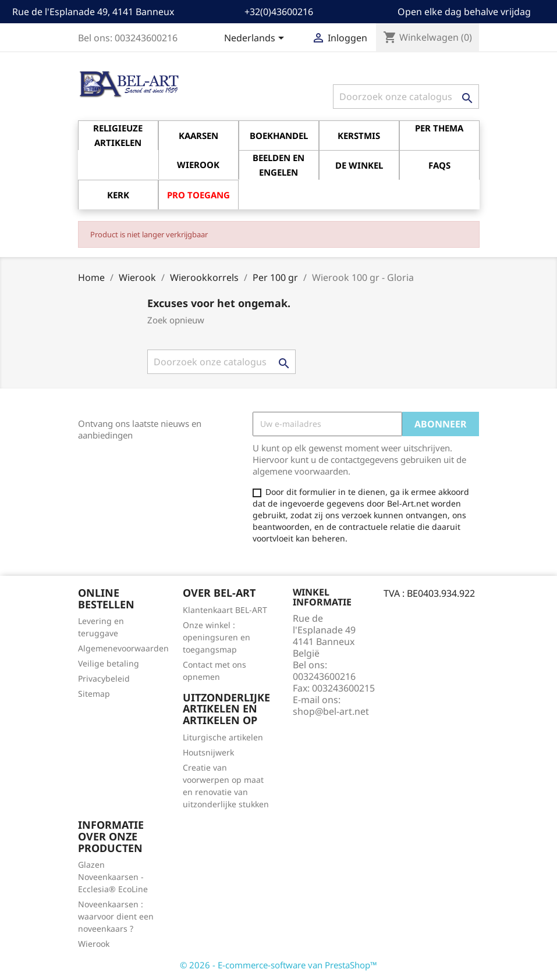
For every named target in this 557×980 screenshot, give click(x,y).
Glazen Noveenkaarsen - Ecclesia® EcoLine (113, 877)
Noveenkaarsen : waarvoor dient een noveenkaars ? (116, 916)
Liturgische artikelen (223, 737)
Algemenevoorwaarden (123, 648)
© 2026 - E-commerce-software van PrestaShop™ (278, 965)
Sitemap (94, 694)
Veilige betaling (109, 663)
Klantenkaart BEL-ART (225, 610)
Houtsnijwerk (208, 752)
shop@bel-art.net (331, 711)
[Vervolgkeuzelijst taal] (256, 39)
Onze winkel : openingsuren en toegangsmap (217, 637)
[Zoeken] (406, 97)
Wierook (94, 944)
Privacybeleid (104, 678)
